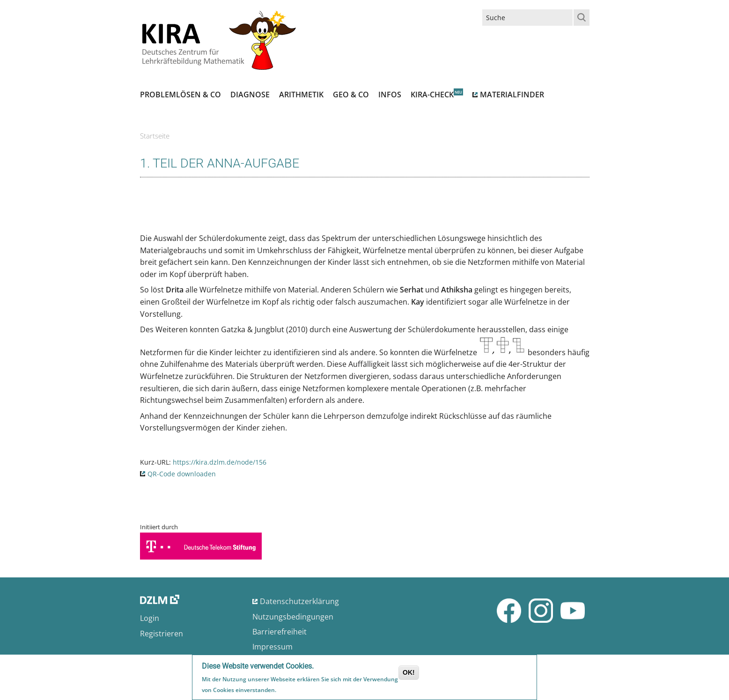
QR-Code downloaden (182, 474)
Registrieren (162, 634)
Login (150, 618)
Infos (390, 95)
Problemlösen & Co (180, 95)
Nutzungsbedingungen (293, 617)
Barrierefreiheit (280, 632)
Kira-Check (432, 95)
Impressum (272, 647)
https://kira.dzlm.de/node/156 (220, 462)
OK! (409, 674)
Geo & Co (351, 95)
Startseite (155, 136)
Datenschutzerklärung (299, 601)
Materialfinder (512, 95)
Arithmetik (301, 95)
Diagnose (250, 95)
